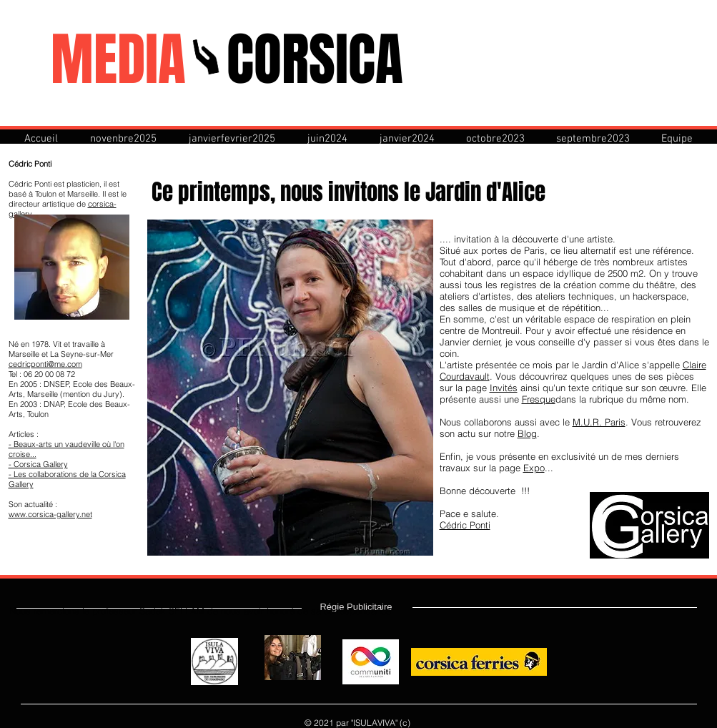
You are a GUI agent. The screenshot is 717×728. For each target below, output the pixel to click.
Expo (534, 468)
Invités (504, 388)
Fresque (539, 399)
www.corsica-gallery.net (50, 514)
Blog (527, 433)
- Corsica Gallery (38, 464)
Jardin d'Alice (485, 192)
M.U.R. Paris (599, 422)
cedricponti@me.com (45, 364)
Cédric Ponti (465, 525)
